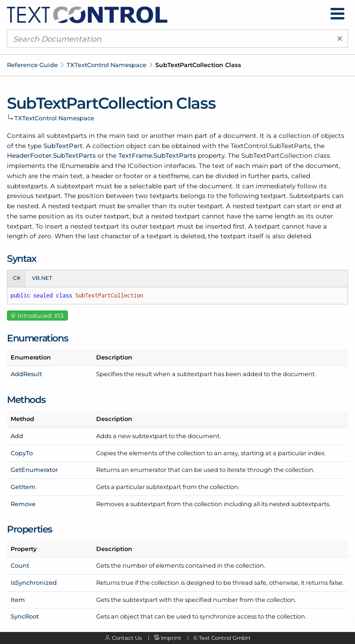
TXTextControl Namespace (107, 65)
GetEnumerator (34, 470)
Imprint (171, 638)
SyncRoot (25, 616)
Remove (23, 504)
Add (17, 436)
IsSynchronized (34, 582)
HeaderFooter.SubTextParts (51, 155)
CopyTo (22, 453)
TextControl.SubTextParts (271, 146)
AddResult (26, 374)
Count (20, 565)
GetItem (23, 487)
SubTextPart (63, 146)
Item (18, 600)
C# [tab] (17, 278)
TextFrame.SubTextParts (157, 155)
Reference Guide (32, 65)
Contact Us (127, 638)
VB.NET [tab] (42, 278)
